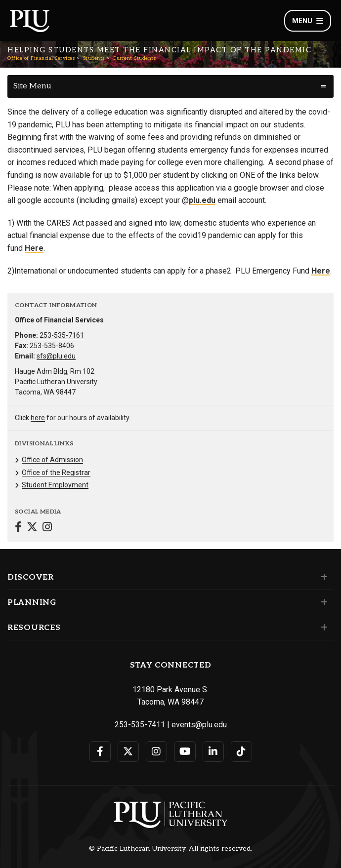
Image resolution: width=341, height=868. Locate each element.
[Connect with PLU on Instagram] (156, 751)
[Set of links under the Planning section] (322, 602)
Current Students (134, 58)
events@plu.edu (199, 725)
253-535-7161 (62, 335)
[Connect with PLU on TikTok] (241, 751)
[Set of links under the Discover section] (322, 577)
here (38, 418)
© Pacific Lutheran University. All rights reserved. (170, 849)
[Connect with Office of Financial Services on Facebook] (18, 528)
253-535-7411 (140, 725)
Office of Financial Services (41, 58)
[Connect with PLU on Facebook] (100, 751)
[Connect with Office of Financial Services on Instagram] (47, 528)
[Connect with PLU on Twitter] (128, 751)
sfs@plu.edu (56, 356)
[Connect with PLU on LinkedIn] (213, 751)
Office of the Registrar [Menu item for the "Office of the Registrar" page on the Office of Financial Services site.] (56, 473)
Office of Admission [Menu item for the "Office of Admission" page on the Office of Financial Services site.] (52, 460)
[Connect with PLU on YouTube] (185, 751)
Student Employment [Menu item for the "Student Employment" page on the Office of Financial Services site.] (55, 485)
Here (34, 248)
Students (94, 58)
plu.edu (202, 200)
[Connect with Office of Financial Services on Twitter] (32, 528)
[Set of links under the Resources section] (322, 628)
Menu (308, 21)
